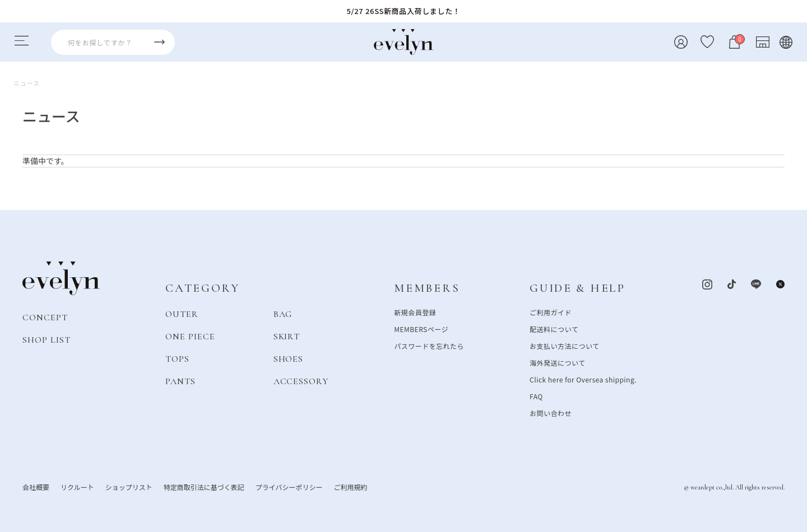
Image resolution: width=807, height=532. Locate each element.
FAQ (536, 396)
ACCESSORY (301, 381)
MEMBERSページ (421, 328)
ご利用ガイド (551, 312)
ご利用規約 (350, 486)
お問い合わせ (551, 412)
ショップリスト (129, 486)
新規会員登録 (415, 312)
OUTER (182, 314)
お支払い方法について (564, 345)
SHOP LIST (47, 339)
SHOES (289, 358)
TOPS (177, 358)
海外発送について (557, 362)
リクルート (77, 486)
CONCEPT (45, 317)
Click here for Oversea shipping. (583, 379)
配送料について (554, 328)
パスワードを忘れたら (429, 345)
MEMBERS (427, 288)
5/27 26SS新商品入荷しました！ (404, 11)
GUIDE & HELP (578, 288)
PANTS (180, 381)
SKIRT (287, 336)
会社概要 (36, 486)
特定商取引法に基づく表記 (204, 486)
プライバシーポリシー (289, 486)
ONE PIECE (190, 336)
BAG (283, 314)
